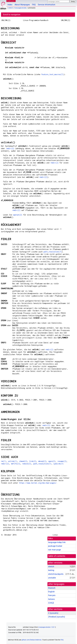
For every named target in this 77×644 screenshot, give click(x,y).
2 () (53, 613)
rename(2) (62, 461)
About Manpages (22, 5)
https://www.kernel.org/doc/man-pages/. (38, 483)
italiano (51, 599)
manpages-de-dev (20, 8)
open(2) (52, 461)
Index (10, 5)
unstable (52, 578)
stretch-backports (56, 574)
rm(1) (4, 461)
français (52, 595)
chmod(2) (23, 461)
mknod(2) (42, 461)
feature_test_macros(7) (52, 74)
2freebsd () (57, 617)
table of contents (57, 556)
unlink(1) (13, 461)
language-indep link (57, 542)
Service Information (47, 5)
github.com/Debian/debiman (32, 640)
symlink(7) (58, 464)
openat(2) (18, 215)
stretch (11, 8)
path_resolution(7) (53, 252)
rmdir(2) (10, 148)
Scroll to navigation (12, 15)
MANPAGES (11, 1)
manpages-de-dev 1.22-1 (47, 627)
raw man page (54, 550)
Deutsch (52, 588)
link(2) (33, 461)
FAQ (34, 5)
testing (51, 570)
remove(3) (27, 464)
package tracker (55, 546)
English (51, 592)
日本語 (51, 603)
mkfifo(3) (16, 464)
